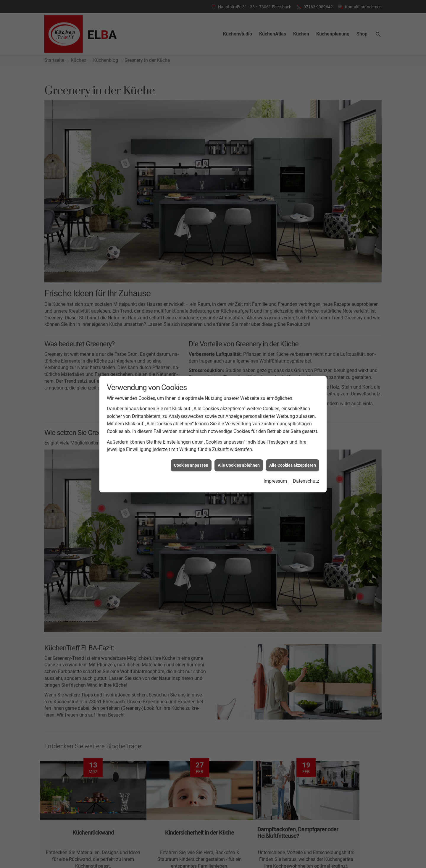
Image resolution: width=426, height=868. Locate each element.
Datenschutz (306, 287)
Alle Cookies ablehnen (239, 271)
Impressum (275, 287)
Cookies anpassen (191, 271)
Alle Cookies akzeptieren (293, 271)
